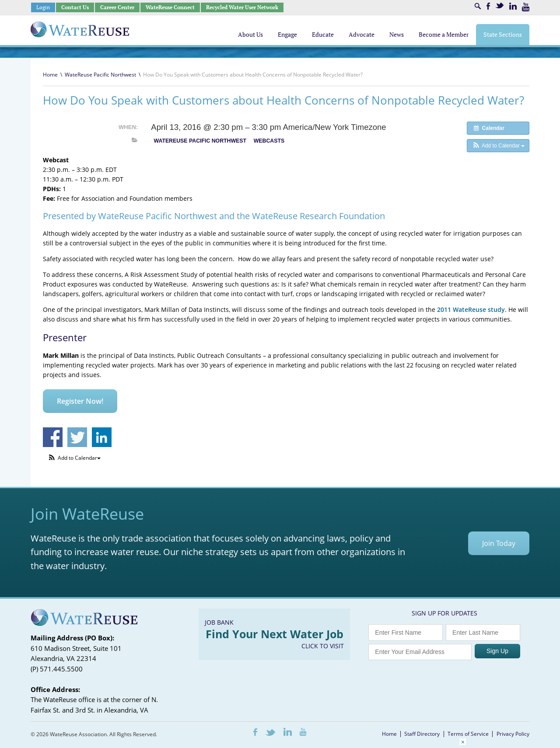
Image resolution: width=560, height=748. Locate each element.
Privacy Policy (513, 734)
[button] (498, 146)
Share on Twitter (77, 437)
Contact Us (75, 7)
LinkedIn (513, 6)
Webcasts (269, 141)
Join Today (499, 543)
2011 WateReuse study (471, 309)
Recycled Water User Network (242, 7)
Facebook (488, 6)
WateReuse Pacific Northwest (100, 75)
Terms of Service (468, 734)
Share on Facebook (53, 437)
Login (43, 7)
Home (50, 75)
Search (478, 6)
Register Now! (80, 401)
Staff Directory (422, 734)
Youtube (526, 7)
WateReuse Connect (170, 7)
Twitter (500, 5)
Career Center (117, 7)
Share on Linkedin (102, 437)
